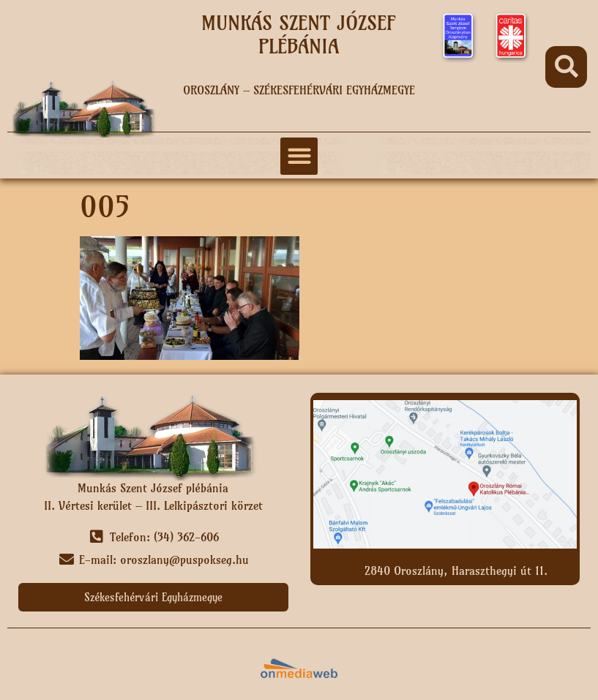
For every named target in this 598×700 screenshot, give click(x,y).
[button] (566, 67)
